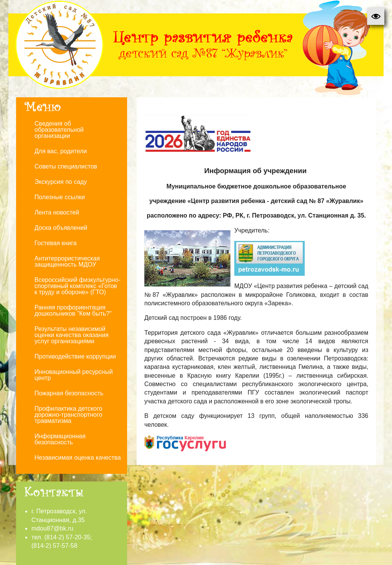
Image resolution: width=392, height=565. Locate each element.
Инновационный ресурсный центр (74, 375)
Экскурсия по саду (61, 182)
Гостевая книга (56, 243)
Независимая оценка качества (78, 458)
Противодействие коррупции (75, 356)
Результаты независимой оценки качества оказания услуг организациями (72, 335)
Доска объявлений (61, 228)
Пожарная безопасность (69, 393)
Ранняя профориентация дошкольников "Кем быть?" (73, 310)
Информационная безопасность (60, 439)
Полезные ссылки (60, 197)
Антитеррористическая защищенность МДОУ (67, 261)
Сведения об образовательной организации (59, 130)
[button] (376, 16)
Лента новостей (57, 212)
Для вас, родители (61, 151)
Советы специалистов (66, 166)
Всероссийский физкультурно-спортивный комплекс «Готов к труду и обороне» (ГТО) (78, 286)
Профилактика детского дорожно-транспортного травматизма (68, 415)
